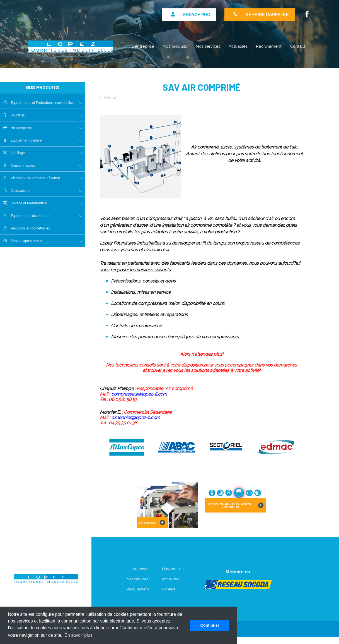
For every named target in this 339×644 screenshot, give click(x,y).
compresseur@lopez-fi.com (139, 394)
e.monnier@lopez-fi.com (136, 417)
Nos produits (175, 46)
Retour (108, 97)
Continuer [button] (210, 625)
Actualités (238, 46)
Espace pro (191, 15)
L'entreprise (143, 46)
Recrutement (269, 46)
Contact (298, 46)
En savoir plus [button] (78, 635)
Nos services (208, 46)
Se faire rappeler (261, 15)
